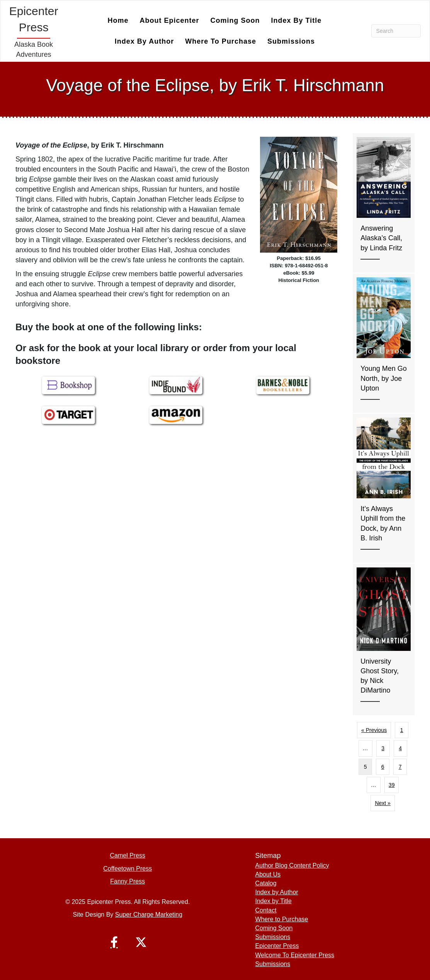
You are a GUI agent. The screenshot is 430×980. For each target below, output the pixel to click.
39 (392, 785)
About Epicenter (170, 20)
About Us (268, 874)
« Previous (374, 730)
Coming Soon (235, 20)
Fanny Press (127, 881)
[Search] (396, 31)
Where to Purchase (221, 41)
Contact (266, 910)
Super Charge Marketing (149, 915)
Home (118, 20)
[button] (114, 942)
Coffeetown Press (127, 869)
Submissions (291, 41)
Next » (382, 803)
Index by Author (144, 41)
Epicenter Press (277, 946)
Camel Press (127, 855)
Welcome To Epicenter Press (295, 955)
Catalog (266, 883)
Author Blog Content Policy (292, 865)
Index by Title (297, 20)
